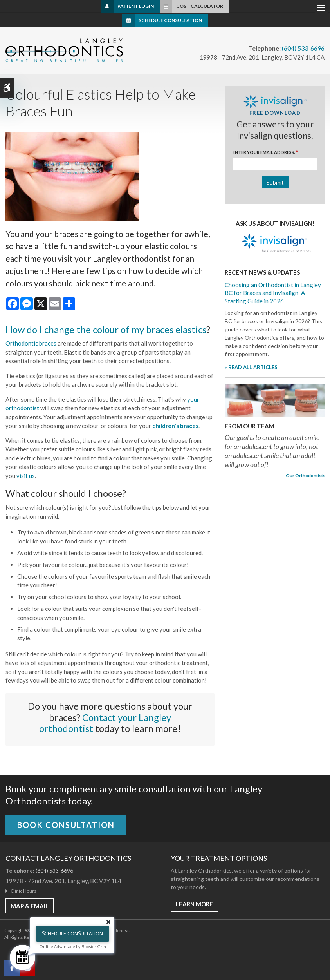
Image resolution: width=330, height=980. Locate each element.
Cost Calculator (200, 6)
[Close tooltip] (108, 922)
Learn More (194, 904)
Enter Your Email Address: (265, 152)
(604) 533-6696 (303, 48)
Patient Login (136, 6)
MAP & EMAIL (30, 906)
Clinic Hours (23, 891)
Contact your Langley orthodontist (105, 723)
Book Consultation (66, 825)
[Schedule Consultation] (23, 957)
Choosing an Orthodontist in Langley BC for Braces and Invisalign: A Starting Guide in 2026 (273, 293)
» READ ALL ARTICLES (251, 367)
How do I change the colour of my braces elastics (106, 329)
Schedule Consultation (170, 20)
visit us (26, 476)
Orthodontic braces (31, 343)
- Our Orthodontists (304, 475)
